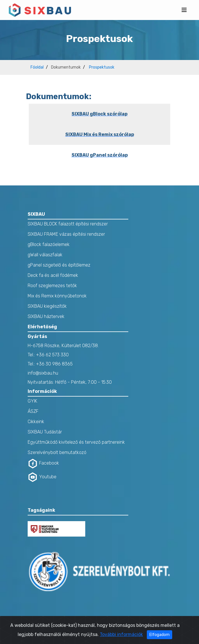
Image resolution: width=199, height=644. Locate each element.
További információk (121, 636)
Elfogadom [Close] (160, 636)
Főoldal (37, 67)
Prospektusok (102, 67)
